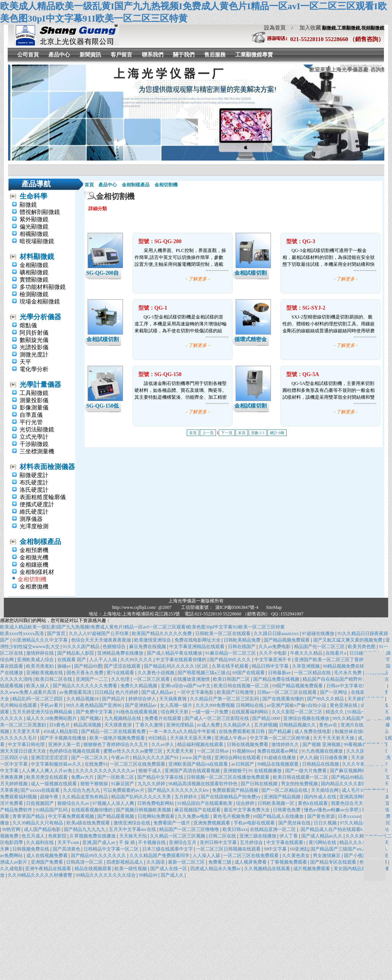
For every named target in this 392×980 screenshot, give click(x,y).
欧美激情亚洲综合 (153, 640)
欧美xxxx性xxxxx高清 (22, 633)
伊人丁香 (289, 836)
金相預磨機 (34, 550)
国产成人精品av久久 (322, 836)
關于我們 (184, 55)
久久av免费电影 (275, 647)
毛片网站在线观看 (19, 705)
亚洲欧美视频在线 (45, 673)
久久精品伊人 (237, 725)
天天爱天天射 (180, 751)
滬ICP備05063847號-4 (237, 607)
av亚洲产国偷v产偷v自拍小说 (297, 705)
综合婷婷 (246, 803)
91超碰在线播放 (280, 758)
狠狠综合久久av (74, 803)
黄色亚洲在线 (344, 705)
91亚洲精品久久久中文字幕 (41, 640)
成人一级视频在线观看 (54, 784)
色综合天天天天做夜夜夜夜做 (102, 640)
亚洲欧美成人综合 (36, 660)
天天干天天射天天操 (334, 738)
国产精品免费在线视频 (277, 679)
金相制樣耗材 (37, 572)
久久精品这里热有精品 (86, 797)
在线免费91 (96, 764)
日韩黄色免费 (287, 810)
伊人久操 (309, 758)
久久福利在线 (41, 842)
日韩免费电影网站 (156, 803)
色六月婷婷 (127, 692)
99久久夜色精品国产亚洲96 (94, 705)
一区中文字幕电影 (196, 692)
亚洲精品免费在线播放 (121, 653)
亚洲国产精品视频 (283, 797)
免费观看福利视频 (19, 797)
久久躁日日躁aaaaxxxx (277, 633)
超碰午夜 (50, 797)
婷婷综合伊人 (143, 699)
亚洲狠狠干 (235, 771)
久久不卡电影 (273, 653)
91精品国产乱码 (52, 810)
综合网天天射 (175, 712)
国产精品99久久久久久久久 (99, 856)
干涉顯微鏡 (34, 444)
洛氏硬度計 (34, 490)
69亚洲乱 (299, 849)
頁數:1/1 (258, 433)
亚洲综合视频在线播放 (307, 718)
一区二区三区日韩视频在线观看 (229, 849)
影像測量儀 (34, 408)
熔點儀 (28, 325)
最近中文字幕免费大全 (247, 810)
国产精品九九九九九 (85, 829)
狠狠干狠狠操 (95, 784)
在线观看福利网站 (250, 712)
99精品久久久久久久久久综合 (106, 875)
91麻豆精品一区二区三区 (231, 653)
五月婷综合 (252, 842)
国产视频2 (91, 718)
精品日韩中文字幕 (271, 666)
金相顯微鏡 (34, 265)
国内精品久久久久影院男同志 (351, 784)
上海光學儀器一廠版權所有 (196, 601)
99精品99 (149, 875)
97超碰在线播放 (319, 633)
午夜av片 (121, 758)
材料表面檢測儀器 (47, 467)
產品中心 (59, 55)
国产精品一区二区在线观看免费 (114, 731)
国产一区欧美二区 (116, 777)
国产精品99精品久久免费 (357, 777)
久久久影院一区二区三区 (298, 712)
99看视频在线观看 (363, 745)
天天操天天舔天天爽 (191, 738)
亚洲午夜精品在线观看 (49, 869)
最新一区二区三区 (187, 862)
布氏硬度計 (34, 483)
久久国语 (156, 862)
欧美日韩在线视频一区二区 (242, 686)
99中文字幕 (276, 849)
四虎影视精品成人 (125, 862)
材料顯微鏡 (37, 257)
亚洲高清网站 (354, 797)
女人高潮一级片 (177, 705)
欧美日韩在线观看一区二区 (301, 777)
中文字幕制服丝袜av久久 (56, 764)
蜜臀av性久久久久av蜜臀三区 (134, 751)
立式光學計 (34, 437)
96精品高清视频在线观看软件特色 (203, 784)
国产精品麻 (280, 731)
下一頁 (227, 433)
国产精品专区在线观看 (334, 862)
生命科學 (33, 196)
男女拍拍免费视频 (300, 784)
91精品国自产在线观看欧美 (205, 803)
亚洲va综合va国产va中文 (186, 686)
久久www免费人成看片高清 (29, 692)
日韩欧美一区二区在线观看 (223, 633)
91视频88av (243, 751)
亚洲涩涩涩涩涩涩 (50, 758)
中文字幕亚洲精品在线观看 (197, 647)
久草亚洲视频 (306, 666)
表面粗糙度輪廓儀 (43, 497)
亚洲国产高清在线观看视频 (193, 771)
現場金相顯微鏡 (40, 302)
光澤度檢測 (34, 526)
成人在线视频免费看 (47, 856)
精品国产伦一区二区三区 (320, 647)
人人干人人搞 (104, 660)
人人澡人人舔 (207, 856)
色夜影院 (58, 836)
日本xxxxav (349, 816)
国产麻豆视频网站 (349, 771)
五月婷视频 (266, 725)
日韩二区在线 (223, 836)
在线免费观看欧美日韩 (242, 731)
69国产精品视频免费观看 (298, 686)
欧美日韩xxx (235, 829)
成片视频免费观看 (312, 869)
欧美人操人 (38, 686)
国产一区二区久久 (90, 758)
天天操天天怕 (134, 836)
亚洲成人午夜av (231, 738)
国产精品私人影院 (76, 653)
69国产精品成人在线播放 (279, 816)
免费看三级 (220, 862)
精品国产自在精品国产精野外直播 (338, 679)
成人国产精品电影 (43, 829)
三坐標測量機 (37, 451)
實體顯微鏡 (34, 280)
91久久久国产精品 (82, 647)
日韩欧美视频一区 (277, 803)
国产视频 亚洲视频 (322, 745)
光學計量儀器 (40, 385)
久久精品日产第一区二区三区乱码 (225, 699)
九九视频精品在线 (123, 718)
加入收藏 (307, 28)
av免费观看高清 (76, 692)
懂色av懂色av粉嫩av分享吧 (332, 810)
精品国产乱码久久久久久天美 (142, 797)
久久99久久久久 (137, 660)
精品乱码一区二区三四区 (38, 699)
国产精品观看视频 (116, 816)
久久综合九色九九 (82, 790)
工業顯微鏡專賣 (254, 55)
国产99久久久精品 (326, 699)
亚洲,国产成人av (99, 842)
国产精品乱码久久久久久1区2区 (177, 666)
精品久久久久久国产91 (156, 758)
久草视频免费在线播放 (93, 836)
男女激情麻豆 (327, 856)
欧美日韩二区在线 (54, 679)
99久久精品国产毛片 (354, 718)
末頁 (242, 433)
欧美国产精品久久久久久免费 (162, 633)
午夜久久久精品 (307, 653)
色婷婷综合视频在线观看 (75, 751)
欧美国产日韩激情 (236, 692)
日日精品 (104, 692)
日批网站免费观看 (157, 816)
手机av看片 (52, 705)
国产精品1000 (267, 718)
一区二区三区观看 (152, 679)
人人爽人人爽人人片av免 (47, 771)
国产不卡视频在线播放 (64, 738)
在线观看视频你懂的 (92, 810)
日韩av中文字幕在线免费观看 (357, 686)
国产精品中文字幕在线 (161, 777)
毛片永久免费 (348, 673)
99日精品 (158, 738)
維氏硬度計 (34, 512)
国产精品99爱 (88, 666)
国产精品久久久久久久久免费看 (86, 686)
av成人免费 (209, 725)
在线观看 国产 (72, 660)
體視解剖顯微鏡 (40, 212)
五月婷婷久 (187, 797)
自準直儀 (31, 415)
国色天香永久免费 (86, 673)
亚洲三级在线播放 (258, 836)
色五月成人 (34, 836)
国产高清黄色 (67, 849)
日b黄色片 (60, 725)
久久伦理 (121, 679)
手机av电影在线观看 (255, 823)
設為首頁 (275, 28)
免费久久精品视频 (139, 686)
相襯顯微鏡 (34, 234)
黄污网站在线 (323, 842)
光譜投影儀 (34, 347)
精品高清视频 (88, 725)
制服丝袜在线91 (351, 731)
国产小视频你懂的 (363, 856)
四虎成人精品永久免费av (216, 869)
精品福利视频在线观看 (201, 745)
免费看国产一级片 (172, 823)
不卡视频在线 (152, 842)
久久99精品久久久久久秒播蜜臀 (41, 875)
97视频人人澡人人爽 (114, 803)
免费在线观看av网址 (278, 751)
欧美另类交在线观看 (47, 777)
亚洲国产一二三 (92, 679)
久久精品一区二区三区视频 (178, 836)
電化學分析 (34, 369)
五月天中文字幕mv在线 (133, 829)
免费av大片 (83, 777)
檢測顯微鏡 (34, 294)
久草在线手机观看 (231, 666)
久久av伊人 (163, 745)
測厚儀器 (31, 519)
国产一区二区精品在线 (285, 790)
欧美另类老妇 (41, 666)
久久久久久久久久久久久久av (106, 771)
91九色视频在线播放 (323, 751)
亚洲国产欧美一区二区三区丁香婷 (330, 660)
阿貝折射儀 (34, 333)
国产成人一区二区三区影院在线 (217, 718)
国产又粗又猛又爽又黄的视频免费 (348, 640)
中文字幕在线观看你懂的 (182, 660)
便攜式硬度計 (37, 504)
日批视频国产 (41, 803)
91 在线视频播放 (266, 771)
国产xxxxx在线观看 (41, 790)
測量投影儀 (34, 400)
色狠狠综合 (115, 647)
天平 (25, 362)
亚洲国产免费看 (47, 862)
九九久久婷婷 (152, 784)
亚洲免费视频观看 (212, 823)
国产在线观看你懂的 (284, 699)
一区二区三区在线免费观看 (138, 764)
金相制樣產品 (40, 542)
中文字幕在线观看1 (287, 842)
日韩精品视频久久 (298, 725)
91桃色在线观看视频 (137, 712)
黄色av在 (329, 725)
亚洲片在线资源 (357, 725)
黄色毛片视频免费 (232, 816)
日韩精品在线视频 (321, 764)
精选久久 (335, 712)
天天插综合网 (325, 790)
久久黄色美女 (296, 856)
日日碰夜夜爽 (334, 758)
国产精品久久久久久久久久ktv (179, 790)
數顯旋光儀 (34, 340)
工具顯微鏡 (34, 393)
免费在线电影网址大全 (198, 640)
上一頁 (208, 433)
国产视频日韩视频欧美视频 (144, 810)
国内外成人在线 (321, 797)
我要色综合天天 (348, 803)
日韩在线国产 (242, 647)
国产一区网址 (334, 692)
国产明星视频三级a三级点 (204, 673)
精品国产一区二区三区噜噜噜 (190, 829)
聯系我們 (153, 55)
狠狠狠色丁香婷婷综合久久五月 (116, 745)
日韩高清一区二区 (85, 862)
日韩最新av (280, 673)
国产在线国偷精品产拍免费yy (231, 797)
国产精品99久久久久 (231, 660)
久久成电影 (12, 869)
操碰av (65, 666)
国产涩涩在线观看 (123, 666)
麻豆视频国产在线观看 (198, 810)
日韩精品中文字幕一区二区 (112, 849)
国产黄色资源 (321, 816)
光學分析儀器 (40, 317)
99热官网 (12, 829)
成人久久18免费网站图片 (52, 718)
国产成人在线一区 (169, 869)
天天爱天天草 (27, 731)
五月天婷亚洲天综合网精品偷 (43, 712)
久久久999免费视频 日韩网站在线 (230, 705)
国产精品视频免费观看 (287, 640)
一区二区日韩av (213, 751)
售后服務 (215, 55)
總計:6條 (277, 433)
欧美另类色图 (362, 647)
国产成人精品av (158, 692)
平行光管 (31, 422)
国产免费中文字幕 (95, 712)
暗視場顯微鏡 (37, 241)
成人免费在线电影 (313, 731)
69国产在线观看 (249, 673)
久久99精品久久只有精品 (38, 823)
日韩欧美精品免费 (243, 640)
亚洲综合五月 (183, 842)
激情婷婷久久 (286, 745)
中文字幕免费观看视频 (72, 816)
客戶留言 (121, 55)
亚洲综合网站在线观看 (238, 758)
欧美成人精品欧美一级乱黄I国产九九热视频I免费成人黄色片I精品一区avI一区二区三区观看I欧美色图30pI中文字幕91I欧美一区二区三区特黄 (142, 627)
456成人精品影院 (61, 731)
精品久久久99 (354, 842)
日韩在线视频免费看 (248, 745)
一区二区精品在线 (313, 673)
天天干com (69, 842)
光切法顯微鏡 (37, 429)
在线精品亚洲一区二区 (273, 829)
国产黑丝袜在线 (295, 823)
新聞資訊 (90, 55)
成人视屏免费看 (251, 862)
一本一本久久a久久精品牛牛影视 (183, 731)
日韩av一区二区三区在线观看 (287, 692)
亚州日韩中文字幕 (219, 842)
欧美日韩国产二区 (232, 679)
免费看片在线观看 (164, 718)
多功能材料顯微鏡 (43, 287)
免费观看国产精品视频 (236, 790)
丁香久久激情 (150, 725)
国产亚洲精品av (141, 705)
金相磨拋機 (34, 587)
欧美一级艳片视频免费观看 (118, 738)
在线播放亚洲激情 (192, 679)
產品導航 (36, 184)
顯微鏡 (28, 205)
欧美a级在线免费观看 (89, 823)
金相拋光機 (34, 557)
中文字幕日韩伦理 (27, 745)
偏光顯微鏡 (34, 227)
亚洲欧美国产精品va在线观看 (199, 764)
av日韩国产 (243, 764)
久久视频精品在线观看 (268, 869)
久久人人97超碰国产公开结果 (99, 633)
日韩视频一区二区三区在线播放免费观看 (228, 777)
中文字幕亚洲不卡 (273, 660)
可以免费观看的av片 (124, 790)
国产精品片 (114, 699)
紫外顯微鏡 (34, 219)
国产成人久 (173, 875)
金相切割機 (32, 579)
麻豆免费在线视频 (148, 647)
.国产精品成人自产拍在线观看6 (332, 829)
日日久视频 (326, 823)
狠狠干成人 (150, 771)
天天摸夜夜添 (119, 725)
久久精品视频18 (83, 699)
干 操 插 (127, 842)
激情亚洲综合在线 (132, 823)
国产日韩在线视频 (260, 784)
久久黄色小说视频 (157, 673)
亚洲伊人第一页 (65, 745)
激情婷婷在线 (41, 653)
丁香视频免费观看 (289, 862)
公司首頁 (28, 55)
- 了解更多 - (198, 279)
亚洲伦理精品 (180, 725)
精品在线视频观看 (94, 869)
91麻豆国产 (123, 784)
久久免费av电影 (194, 816)
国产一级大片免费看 (306, 771)
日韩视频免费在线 (31, 849)
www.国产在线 (197, 758)
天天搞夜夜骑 (174, 699)
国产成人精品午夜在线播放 (175, 653)
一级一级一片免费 (210, 712)
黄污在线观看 (121, 673)
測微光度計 (34, 355)
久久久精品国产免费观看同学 (160, 856)
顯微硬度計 (34, 475)
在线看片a (336, 653)
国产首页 (57, 633)
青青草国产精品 (29, 816)
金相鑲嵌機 (34, 565)
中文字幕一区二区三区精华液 (280, 738)
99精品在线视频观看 (278, 764)
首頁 (89, 185)
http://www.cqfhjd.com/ (134, 607)
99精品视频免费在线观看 (349, 666)
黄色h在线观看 (313, 803)
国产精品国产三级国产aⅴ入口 (341, 849)
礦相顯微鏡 (34, 272)
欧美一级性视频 (131, 869)
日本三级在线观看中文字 (168, 849)
